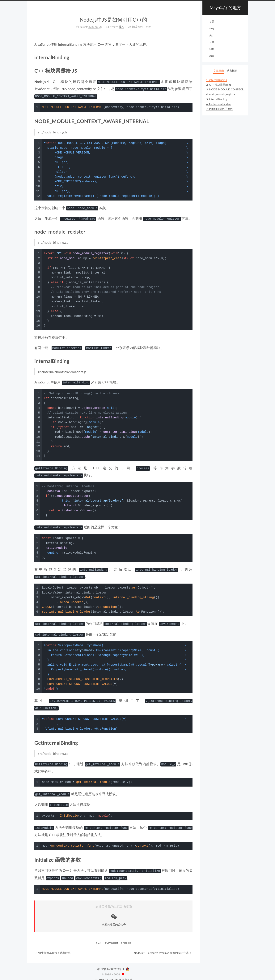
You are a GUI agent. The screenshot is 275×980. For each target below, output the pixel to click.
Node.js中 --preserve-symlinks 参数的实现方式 (163, 946)
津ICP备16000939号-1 (111, 963)
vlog (212, 28)
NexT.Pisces (114, 973)
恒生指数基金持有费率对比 (53, 946)
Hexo (101, 973)
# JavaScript (112, 936)
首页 (212, 21)
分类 (212, 42)
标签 (212, 56)
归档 (212, 49)
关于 (212, 35)
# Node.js (126, 936)
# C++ (99, 936)
